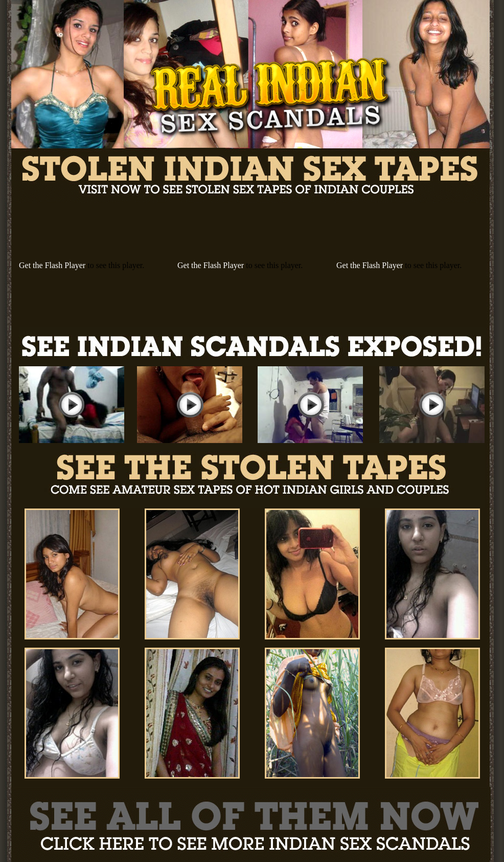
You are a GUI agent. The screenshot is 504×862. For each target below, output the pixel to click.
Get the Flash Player (52, 265)
